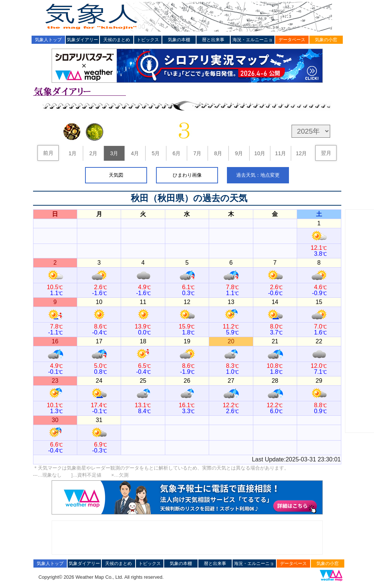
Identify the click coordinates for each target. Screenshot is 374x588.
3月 (114, 153)
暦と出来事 (213, 40)
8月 (218, 153)
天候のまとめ (117, 40)
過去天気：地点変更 (258, 175)
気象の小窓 (326, 40)
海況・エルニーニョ (253, 40)
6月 (176, 153)
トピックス (148, 40)
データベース (292, 40)
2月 (93, 153)
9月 (239, 153)
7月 (197, 153)
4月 (135, 153)
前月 (48, 153)
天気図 (116, 175)
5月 (156, 153)
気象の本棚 (179, 40)
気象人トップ (48, 40)
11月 (280, 153)
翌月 (326, 153)
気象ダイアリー (82, 40)
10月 (260, 153)
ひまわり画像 (187, 175)
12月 (301, 153)
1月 (72, 153)
